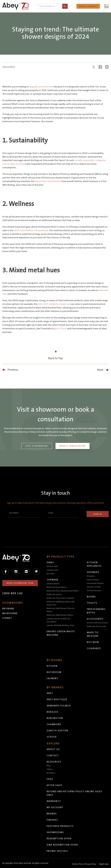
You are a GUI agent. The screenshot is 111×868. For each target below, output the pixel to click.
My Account (55, 807)
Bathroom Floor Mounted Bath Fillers (63, 591)
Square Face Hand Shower (48, 181)
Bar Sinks (51, 574)
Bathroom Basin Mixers (57, 587)
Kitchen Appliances (94, 564)
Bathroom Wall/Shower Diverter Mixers (61, 610)
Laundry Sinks (52, 570)
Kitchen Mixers (53, 584)
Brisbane (8, 609)
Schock (52, 737)
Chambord (54, 724)
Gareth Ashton (57, 731)
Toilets (92, 603)
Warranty (54, 801)
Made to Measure (93, 634)
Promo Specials (57, 851)
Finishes (52, 820)
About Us (53, 749)
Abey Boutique (57, 699)
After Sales (55, 785)
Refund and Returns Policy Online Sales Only (74, 793)
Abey (50, 693)
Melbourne (10, 613)
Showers (93, 572)
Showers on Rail (94, 587)
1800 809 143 (13, 593)
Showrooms (55, 832)
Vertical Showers (94, 591)
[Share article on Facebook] (100, 67)
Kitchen (52, 666)
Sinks (50, 562)
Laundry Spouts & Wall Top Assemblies (58, 620)
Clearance (94, 648)
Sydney (7, 618)
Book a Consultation (72, 446)
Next (100, 370)
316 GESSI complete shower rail (54, 304)
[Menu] (106, 6)
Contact (53, 756)
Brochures (51, 773)
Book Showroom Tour (20, 583)
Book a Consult (88, 6)
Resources (54, 762)
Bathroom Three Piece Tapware (61, 598)
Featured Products (60, 826)
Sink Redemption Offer (62, 845)
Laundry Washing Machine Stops (60, 625)
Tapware (53, 580)
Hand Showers (93, 580)
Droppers (91, 576)
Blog (49, 766)
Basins (91, 597)
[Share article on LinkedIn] (107, 67)
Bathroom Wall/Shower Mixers (60, 615)
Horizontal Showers (95, 583)
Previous (13, 370)
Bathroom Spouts (54, 595)
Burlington (55, 718)
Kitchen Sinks (52, 566)
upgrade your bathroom (41, 87)
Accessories (95, 619)
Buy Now (93, 642)
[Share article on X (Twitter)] (94, 67)
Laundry (52, 678)
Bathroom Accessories (97, 626)
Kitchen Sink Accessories (97, 623)
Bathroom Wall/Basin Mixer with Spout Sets (61, 603)
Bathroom (54, 672)
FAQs (50, 779)
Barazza (52, 712)
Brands (52, 814)
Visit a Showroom (37, 446)
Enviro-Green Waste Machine (61, 633)
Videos (50, 769)
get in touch (60, 329)
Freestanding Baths (96, 611)
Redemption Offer (59, 839)
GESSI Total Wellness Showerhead (31, 230)
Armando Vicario (59, 706)
